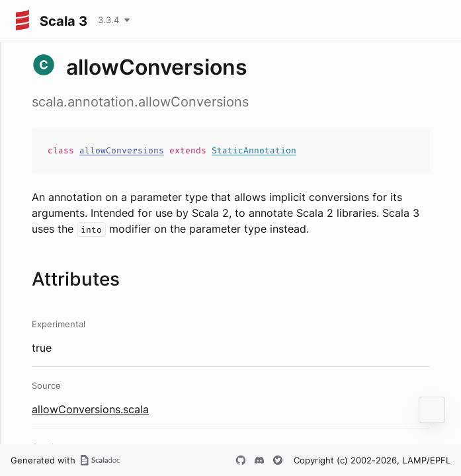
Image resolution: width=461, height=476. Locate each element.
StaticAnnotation (254, 150)
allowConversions (122, 150)
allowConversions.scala (90, 409)
